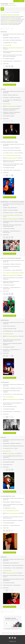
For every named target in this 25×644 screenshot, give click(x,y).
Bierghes (11, 38)
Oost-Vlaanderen (6, 264)
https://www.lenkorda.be (11, 106)
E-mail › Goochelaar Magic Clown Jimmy (11, 511)
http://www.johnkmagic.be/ (12, 158)
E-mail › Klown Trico (7, 451)
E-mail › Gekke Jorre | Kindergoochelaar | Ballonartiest (13, 273)
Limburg (5, 326)
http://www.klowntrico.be (11, 453)
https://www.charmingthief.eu (12, 219)
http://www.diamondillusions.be (13, 336)
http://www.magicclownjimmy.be (13, 513)
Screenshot (6, 49)
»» (13, 29)
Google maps (17, 38)
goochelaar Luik (10, 19)
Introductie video (17, 61)
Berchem (10, 95)
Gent (11, 563)
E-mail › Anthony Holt (7, 570)
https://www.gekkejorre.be (12, 275)
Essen (9, 208)
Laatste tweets (6, 231)
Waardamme (13, 388)
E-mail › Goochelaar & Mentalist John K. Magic (12, 155)
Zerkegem (13, 443)
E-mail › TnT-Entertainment (8, 397)
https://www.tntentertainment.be (13, 399)
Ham (8, 326)
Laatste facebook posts (8, 61)
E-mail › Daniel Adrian (7, 45)
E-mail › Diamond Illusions (8, 334)
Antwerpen (5, 95)
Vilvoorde (12, 148)
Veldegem (13, 502)
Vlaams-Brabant (6, 148)
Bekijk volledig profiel (10, 85)
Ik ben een (19, 1)
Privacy (15, 641)
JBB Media (11, 641)
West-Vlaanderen (6, 388)
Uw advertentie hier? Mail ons (12, 629)
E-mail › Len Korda (7, 104)
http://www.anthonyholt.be (12, 573)
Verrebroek (13, 264)
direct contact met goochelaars (9, 22)
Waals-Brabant (6, 38)
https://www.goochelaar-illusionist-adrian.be (15, 48)
